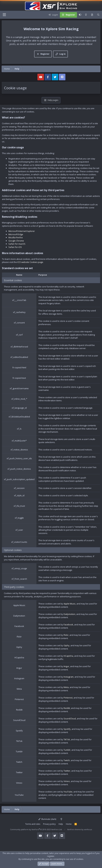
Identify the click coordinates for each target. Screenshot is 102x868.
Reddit (67, 708)
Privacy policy (49, 824)
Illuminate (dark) (47, 819)
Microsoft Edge (16, 234)
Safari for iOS (15, 247)
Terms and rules (33, 824)
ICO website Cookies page (30, 262)
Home (69, 824)
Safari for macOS (17, 244)
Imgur (66, 666)
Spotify (67, 729)
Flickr (66, 635)
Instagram (69, 677)
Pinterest (68, 698)
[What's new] (92, 15)
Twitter (67, 771)
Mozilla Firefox (16, 237)
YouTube (68, 792)
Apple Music (70, 604)
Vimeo (67, 781)
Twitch (67, 760)
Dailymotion (69, 614)
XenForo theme (74, 829)
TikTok (67, 739)
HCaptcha (68, 656)
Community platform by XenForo (36, 829)
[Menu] (4, 15)
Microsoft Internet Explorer (22, 231)
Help (61, 824)
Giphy (67, 645)
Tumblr (67, 750)
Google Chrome (16, 241)
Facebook (68, 625)
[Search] (98, 15)
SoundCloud (70, 719)
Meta (66, 687)
